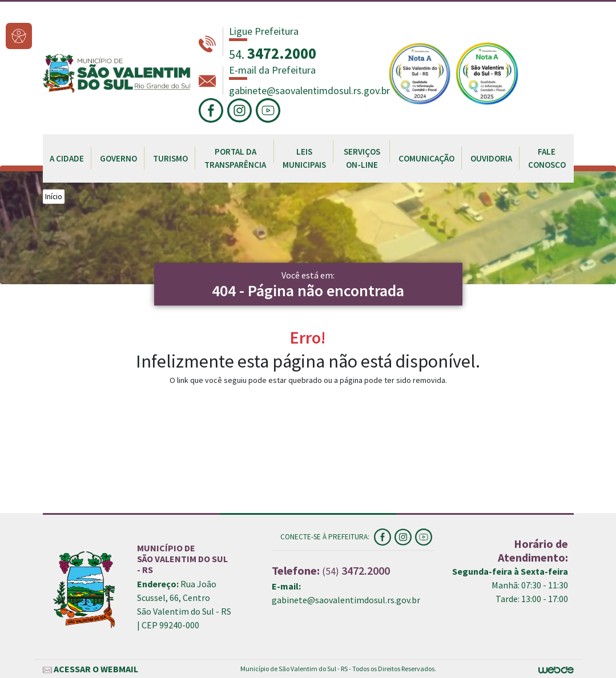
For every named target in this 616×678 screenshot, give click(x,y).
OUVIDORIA (491, 158)
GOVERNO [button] (118, 158)
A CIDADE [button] (67, 158)
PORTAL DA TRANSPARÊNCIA (235, 158)
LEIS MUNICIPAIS (304, 158)
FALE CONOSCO (547, 158)
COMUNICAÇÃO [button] (426, 158)
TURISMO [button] (170, 158)
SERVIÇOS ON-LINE (362, 158)
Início (54, 197)
